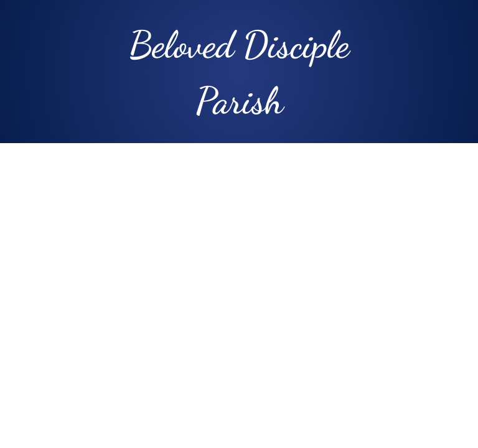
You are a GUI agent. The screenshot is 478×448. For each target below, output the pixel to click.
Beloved (181, 45)
